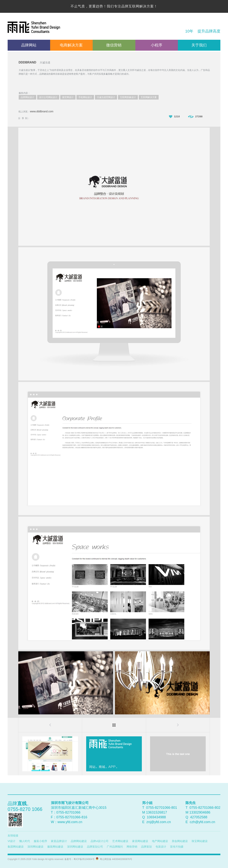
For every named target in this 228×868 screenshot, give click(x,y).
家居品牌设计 (59, 841)
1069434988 (156, 817)
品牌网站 (29, 45)
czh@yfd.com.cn (202, 822)
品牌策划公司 (95, 847)
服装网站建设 (55, 847)
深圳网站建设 (35, 847)
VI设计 (12, 841)
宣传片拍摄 (177, 847)
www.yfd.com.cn (70, 822)
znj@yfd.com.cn (159, 822)
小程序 (157, 45)
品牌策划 (146, 847)
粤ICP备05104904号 (84, 859)
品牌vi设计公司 (100, 841)
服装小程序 (40, 841)
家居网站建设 (140, 841)
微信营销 (114, 45)
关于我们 (199, 45)
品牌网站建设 (79, 841)
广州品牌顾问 (115, 847)
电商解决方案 (71, 45)
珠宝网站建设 (200, 841)
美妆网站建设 (180, 841)
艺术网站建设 (120, 841)
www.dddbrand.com (42, 111)
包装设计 (161, 847)
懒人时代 (25, 841)
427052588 (199, 817)
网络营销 (132, 847)
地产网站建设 (160, 841)
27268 (195, 117)
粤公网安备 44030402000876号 (115, 859)
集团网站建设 (16, 847)
